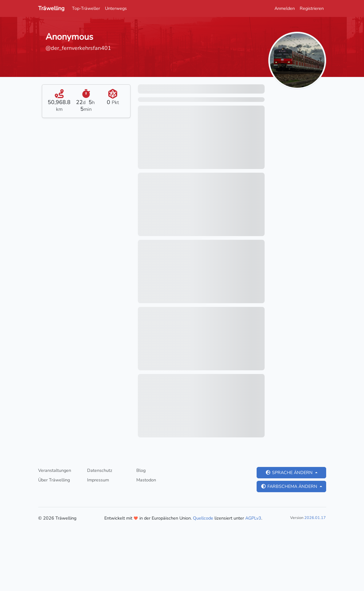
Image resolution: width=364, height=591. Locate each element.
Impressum (98, 480)
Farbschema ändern (290, 486)
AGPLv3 (253, 518)
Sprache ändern (290, 472)
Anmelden (285, 8)
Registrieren (312, 8)
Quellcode (203, 518)
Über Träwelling (54, 480)
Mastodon (146, 480)
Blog (141, 470)
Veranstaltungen (55, 470)
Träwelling (51, 8)
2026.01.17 (315, 518)
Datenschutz (100, 470)
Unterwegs (116, 8)
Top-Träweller (86, 8)
